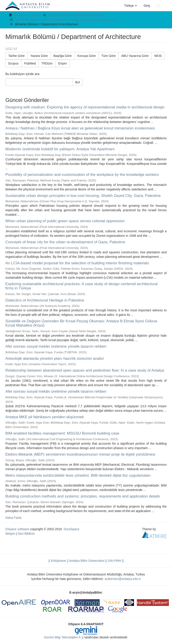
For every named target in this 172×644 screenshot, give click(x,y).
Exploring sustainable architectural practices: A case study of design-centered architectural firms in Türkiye (81, 286)
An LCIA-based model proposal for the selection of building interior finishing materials (77, 263)
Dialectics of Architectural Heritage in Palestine (45, 300)
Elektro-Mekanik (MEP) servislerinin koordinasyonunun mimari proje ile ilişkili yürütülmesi (80, 454)
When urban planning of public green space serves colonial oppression (65, 221)
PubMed (30, 63)
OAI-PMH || (115, 561)
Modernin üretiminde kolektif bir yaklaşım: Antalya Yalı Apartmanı (60, 149)
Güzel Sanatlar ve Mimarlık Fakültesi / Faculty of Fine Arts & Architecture (66, 20)
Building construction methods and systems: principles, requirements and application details (83, 496)
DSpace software (17, 529)
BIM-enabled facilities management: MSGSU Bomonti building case (62, 433)
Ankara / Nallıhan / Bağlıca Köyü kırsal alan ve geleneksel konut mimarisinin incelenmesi (80, 128)
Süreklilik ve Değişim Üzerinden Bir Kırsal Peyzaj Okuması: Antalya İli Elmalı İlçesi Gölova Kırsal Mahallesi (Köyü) (81, 323)
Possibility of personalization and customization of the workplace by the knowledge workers (82, 175)
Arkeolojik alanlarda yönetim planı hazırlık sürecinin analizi (55, 359)
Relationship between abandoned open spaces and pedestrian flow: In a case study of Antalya (85, 370)
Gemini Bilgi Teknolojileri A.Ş (64, 637)
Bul (77, 82)
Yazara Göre (39, 56)
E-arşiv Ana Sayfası (27, 15)
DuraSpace (71, 529)
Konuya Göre (87, 56)
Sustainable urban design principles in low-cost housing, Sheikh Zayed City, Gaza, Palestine (83, 196)
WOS (158, 56)
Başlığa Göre (63, 56)
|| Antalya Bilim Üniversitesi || (87, 561)
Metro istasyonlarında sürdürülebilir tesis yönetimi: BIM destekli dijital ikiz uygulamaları (78, 475)
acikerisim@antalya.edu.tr (123, 579)
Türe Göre (109, 56)
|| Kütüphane (57, 561)
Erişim (63, 63)
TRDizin (47, 63)
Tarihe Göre (16, 56)
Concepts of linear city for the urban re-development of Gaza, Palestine (65, 242)
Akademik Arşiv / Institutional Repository (76, 15)
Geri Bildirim (26, 534)
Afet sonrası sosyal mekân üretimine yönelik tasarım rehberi (56, 346)
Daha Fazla (13, 518)
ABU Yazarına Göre (135, 56)
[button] (131, 6)
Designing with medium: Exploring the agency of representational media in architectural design (85, 107)
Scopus (13, 63)
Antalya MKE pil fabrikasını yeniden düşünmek (45, 417)
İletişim (10, 534)
